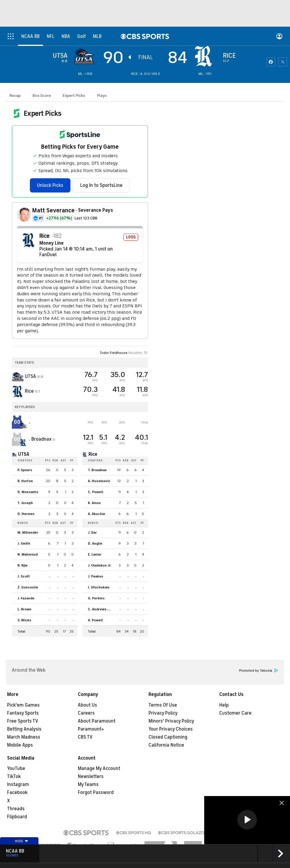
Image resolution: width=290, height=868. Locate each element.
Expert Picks (74, 96)
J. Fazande (26, 598)
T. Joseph (25, 503)
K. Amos (94, 503)
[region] (247, 820)
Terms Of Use (163, 705)
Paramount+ (91, 729)
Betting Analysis (24, 729)
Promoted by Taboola (259, 671)
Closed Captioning (168, 737)
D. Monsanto (28, 492)
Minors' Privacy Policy (171, 721)
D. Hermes (26, 514)
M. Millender (28, 532)
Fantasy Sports (23, 713)
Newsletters (91, 776)
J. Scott (24, 576)
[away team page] (85, 56)
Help (224, 705)
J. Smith (24, 543)
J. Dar (92, 532)
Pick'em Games (23, 705)
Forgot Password (96, 792)
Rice (93, 454)
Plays (102, 96)
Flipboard (17, 817)
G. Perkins (96, 598)
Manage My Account (99, 768)
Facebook (17, 792)
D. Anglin (95, 543)
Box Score (42, 96)
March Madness (24, 737)
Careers (86, 713)
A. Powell (95, 620)
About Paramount (97, 721)
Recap (15, 96)
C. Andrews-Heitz (101, 609)
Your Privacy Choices (171, 729)
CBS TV (85, 737)
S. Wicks (24, 620)
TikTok (14, 776)
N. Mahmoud (28, 554)
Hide (22, 841)
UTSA (24, 454)
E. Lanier (95, 554)
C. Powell (96, 492)
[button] (247, 820)
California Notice (166, 745)
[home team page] (205, 56)
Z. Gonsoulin (28, 587)
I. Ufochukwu (99, 587)
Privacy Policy (163, 713)
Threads (16, 809)
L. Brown (24, 609)
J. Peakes (96, 576)
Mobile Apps (20, 745)
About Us (87, 705)
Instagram (18, 784)
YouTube (16, 768)
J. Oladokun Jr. (100, 565)
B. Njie (22, 565)
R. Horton (25, 481)
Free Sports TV (23, 721)
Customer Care (235, 713)
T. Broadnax (97, 470)
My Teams (88, 784)
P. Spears (25, 470)
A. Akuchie (96, 514)
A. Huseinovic (99, 481)
